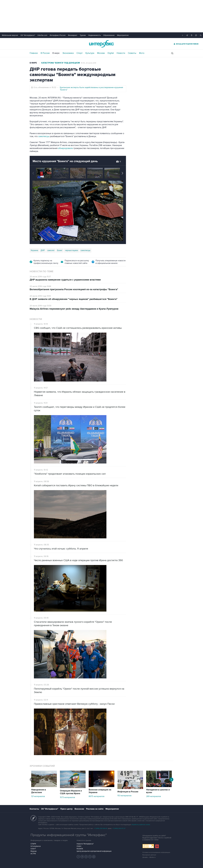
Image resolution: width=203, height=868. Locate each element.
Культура (90, 53)
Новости (121, 53)
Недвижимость (94, 35)
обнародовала (65, 148)
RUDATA (80, 849)
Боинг (60, 250)
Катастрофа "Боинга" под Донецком (61, 63)
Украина (34, 250)
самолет (51, 250)
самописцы (44, 136)
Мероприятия (123, 35)
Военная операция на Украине (100, 791)
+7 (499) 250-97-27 (119, 828)
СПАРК (33, 844)
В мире (56, 53)
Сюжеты (132, 53)
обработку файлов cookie (141, 825)
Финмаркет (73, 35)
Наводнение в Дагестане (39, 791)
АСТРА (33, 854)
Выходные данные (149, 855)
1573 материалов (67, 797)
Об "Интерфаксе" (28, 35)
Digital (111, 53)
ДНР (43, 250)
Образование (109, 35)
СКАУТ (33, 849)
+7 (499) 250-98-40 (101, 828)
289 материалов (153, 796)
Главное (34, 53)
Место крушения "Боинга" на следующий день (65, 161)
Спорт (80, 53)
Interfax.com (42, 35)
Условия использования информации (156, 852)
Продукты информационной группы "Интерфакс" (69, 835)
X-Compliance (36, 846)
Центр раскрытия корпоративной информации (94, 851)
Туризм (83, 35)
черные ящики (71, 250)
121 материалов (38, 796)
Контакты (34, 809)
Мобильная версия (10, 35)
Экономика (68, 53)
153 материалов (124, 796)
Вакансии (79, 809)
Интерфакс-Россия (58, 35)
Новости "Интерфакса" (85, 844)
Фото (142, 53)
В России (45, 53)
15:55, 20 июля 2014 (88, 63)
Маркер (34, 851)
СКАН (79, 846)
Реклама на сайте (95, 809)
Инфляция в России (128, 792)
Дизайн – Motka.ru (149, 857)
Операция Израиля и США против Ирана (71, 792)
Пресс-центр (66, 809)
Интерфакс (102, 44)
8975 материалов (97, 796)
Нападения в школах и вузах (158, 791)
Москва (101, 53)
